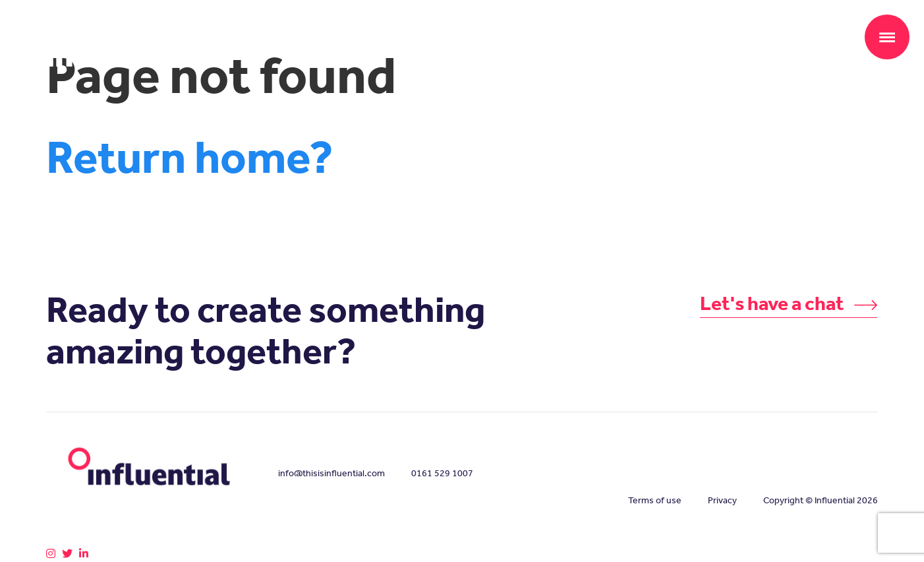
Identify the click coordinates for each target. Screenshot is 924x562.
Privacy (722, 500)
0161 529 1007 (442, 473)
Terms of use (655, 500)
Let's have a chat (789, 303)
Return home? (190, 157)
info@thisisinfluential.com (332, 473)
